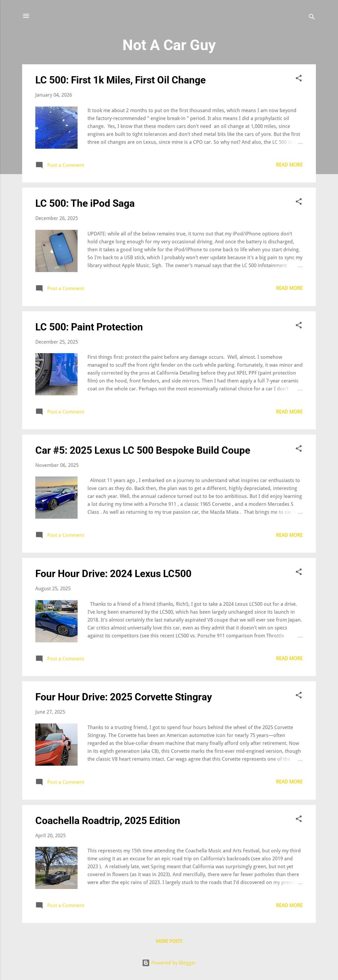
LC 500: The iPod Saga (85, 203)
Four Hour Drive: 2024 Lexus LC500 (113, 574)
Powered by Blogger (169, 963)
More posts (169, 941)
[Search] (312, 18)
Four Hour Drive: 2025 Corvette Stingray (124, 697)
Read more (289, 165)
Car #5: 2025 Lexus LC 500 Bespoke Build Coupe (143, 450)
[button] (299, 79)
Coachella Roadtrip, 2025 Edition (108, 821)
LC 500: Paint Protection (89, 327)
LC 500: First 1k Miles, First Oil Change (120, 80)
